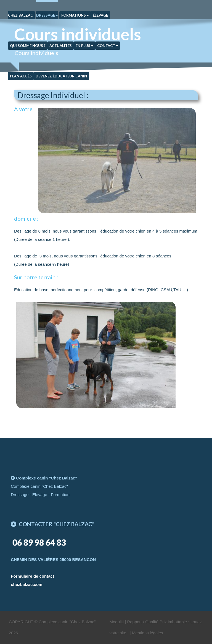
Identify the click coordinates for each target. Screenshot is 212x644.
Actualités (61, 46)
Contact (108, 46)
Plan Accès (21, 76)
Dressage (47, 15)
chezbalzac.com (26, 584)
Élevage (100, 15)
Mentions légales (148, 633)
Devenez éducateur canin (61, 76)
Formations (75, 15)
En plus (84, 46)
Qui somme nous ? (28, 46)
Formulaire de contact (32, 576)
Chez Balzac (20, 15)
